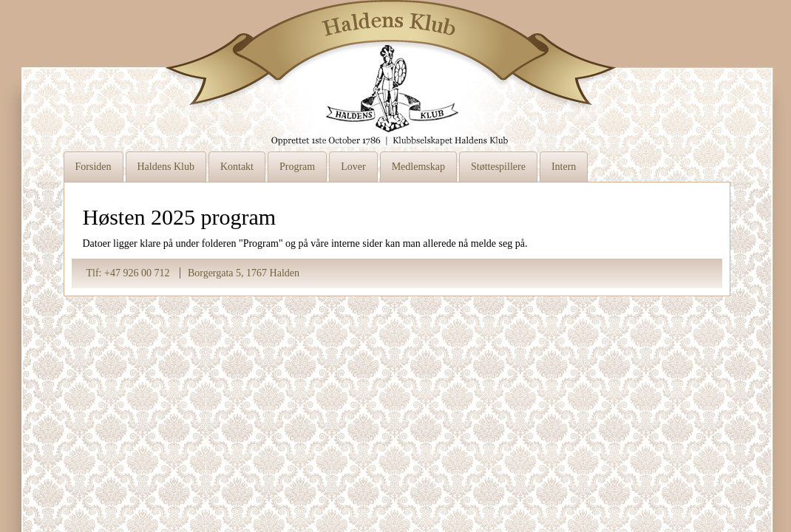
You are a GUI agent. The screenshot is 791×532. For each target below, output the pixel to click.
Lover (353, 167)
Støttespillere (498, 167)
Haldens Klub (166, 167)
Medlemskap (418, 167)
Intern (564, 167)
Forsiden (94, 167)
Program (297, 167)
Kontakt (237, 167)
